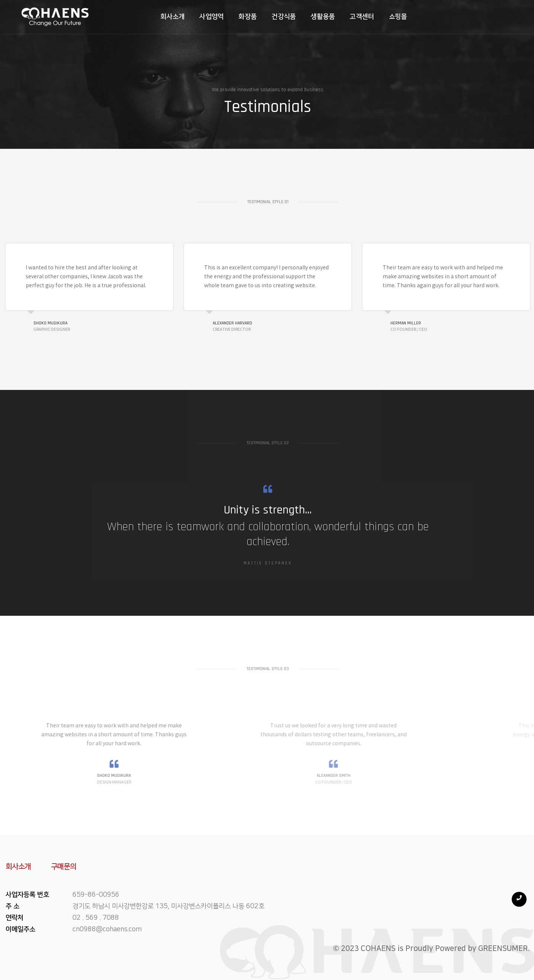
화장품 (231, 16)
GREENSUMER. (504, 948)
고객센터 (345, 16)
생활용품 (306, 16)
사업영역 (195, 16)
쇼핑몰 (381, 16)
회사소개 (156, 16)
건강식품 (267, 16)
